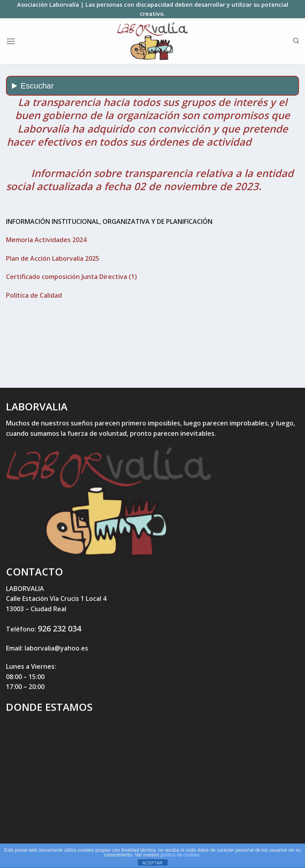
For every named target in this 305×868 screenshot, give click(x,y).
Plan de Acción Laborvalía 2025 (53, 258)
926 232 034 (59, 628)
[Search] (296, 41)
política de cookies (180, 855)
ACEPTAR (152, 863)
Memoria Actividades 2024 (46, 240)
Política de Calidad (34, 295)
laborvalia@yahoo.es (56, 648)
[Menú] (11, 41)
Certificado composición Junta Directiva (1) (71, 277)
